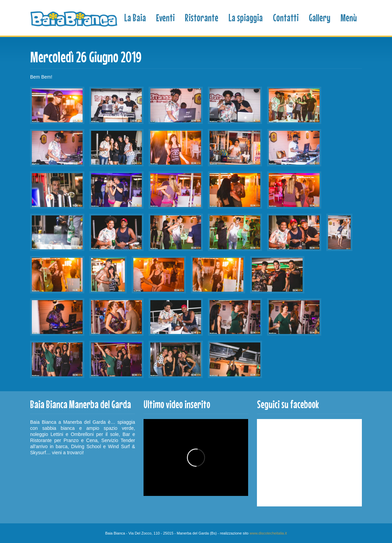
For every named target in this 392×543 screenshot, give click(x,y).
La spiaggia (246, 18)
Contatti (286, 18)
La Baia (135, 18)
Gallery (320, 18)
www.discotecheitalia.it (268, 533)
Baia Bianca (74, 19)
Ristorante (202, 18)
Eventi (165, 18)
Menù (349, 18)
